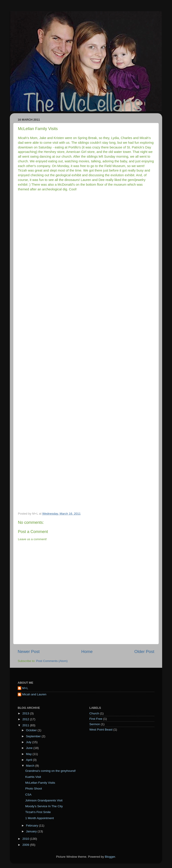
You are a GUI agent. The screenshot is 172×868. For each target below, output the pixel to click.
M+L (25, 688)
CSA (28, 795)
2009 (26, 845)
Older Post (144, 652)
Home (87, 652)
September (34, 736)
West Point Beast (101, 730)
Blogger (110, 857)
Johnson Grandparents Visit (44, 800)
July (29, 742)
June (30, 748)
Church (94, 713)
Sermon (95, 724)
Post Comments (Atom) (52, 661)
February (32, 826)
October (32, 730)
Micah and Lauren (34, 694)
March (31, 766)
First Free (96, 719)
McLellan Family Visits (40, 783)
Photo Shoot (34, 789)
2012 (26, 719)
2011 (26, 725)
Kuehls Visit (33, 777)
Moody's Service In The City (44, 806)
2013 (26, 713)
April (29, 760)
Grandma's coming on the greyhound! (51, 771)
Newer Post (29, 652)
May (29, 754)
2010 (26, 839)
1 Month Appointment (40, 818)
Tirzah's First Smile (38, 812)
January (32, 831)
